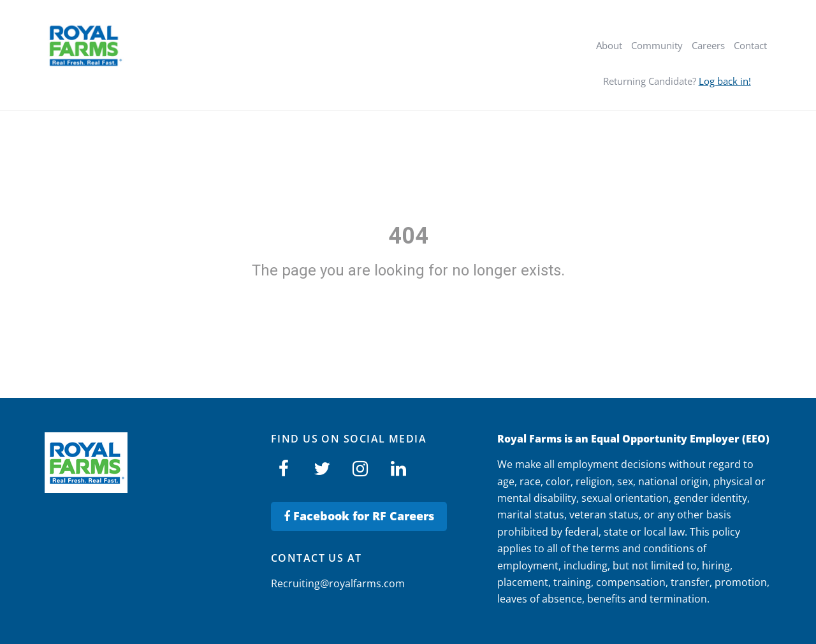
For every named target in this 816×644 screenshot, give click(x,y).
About (609, 45)
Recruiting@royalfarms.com (338, 583)
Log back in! (725, 81)
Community (657, 45)
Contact (750, 45)
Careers (708, 45)
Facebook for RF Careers (359, 516)
